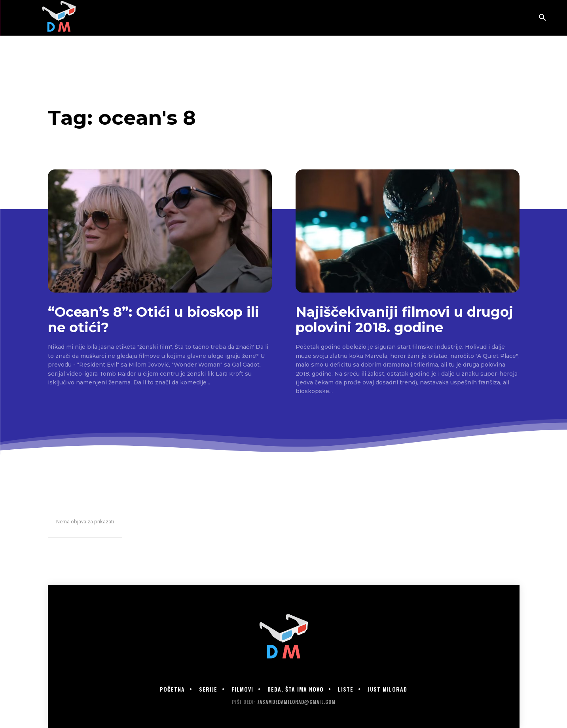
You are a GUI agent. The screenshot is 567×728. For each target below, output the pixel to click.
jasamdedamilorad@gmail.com (296, 702)
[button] (542, 18)
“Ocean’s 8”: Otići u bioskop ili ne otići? (154, 320)
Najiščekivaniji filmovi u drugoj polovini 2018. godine (404, 320)
